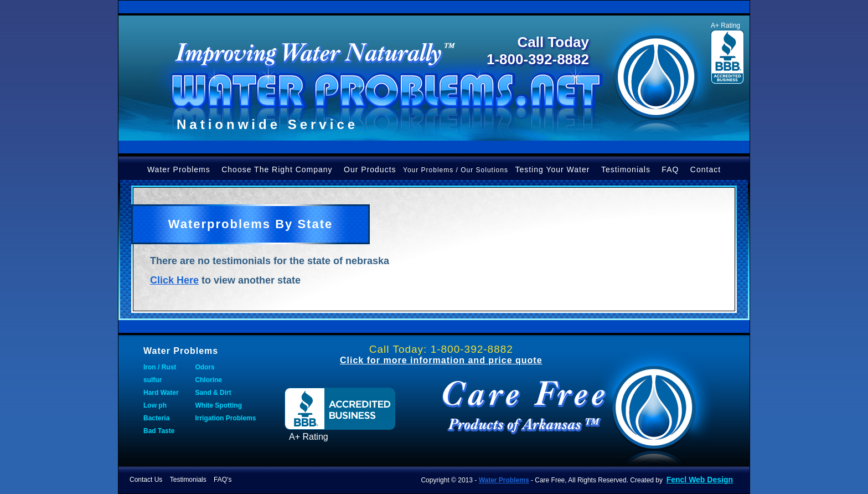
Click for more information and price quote (441, 360)
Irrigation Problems (225, 418)
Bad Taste (159, 431)
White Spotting (218, 405)
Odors (205, 367)
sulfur (153, 380)
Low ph (155, 405)
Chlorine (208, 380)
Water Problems (179, 169)
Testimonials (626, 169)
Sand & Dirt (213, 393)
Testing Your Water (552, 169)
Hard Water (161, 393)
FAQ (670, 169)
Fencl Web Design (700, 480)
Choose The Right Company (277, 169)
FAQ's (223, 480)
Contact (706, 169)
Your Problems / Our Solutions (456, 170)
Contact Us (146, 480)
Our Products (370, 169)
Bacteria (156, 418)
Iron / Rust (160, 367)
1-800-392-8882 (538, 59)
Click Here (174, 280)
